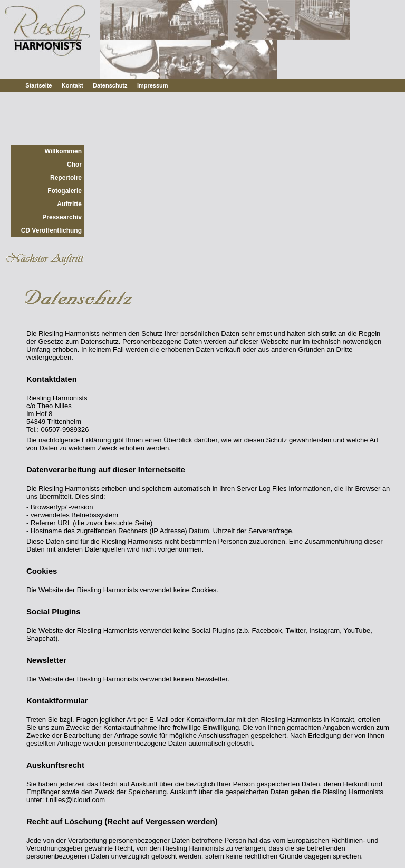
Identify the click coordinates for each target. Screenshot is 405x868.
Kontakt (73, 85)
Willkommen (63, 151)
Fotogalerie (65, 191)
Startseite (38, 85)
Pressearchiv (62, 217)
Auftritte (69, 204)
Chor (74, 165)
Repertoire (66, 178)
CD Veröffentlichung (51, 230)
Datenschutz (110, 85)
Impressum (153, 85)
